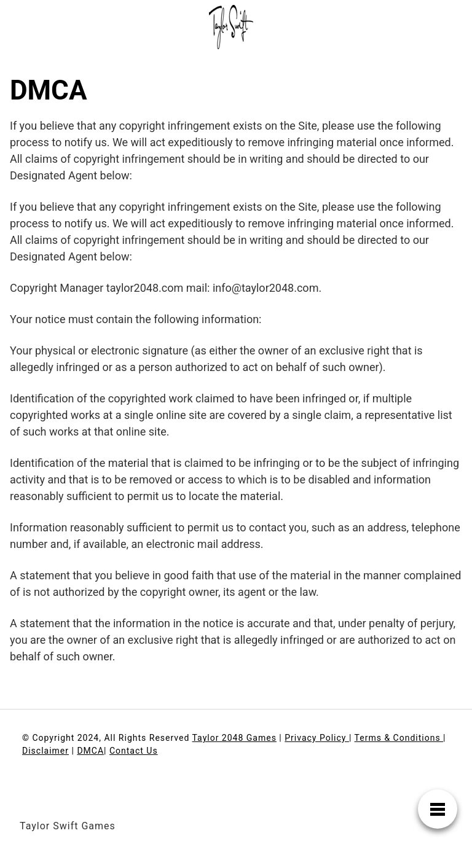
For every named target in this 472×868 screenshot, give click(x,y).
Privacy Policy (317, 738)
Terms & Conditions (399, 738)
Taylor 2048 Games (234, 738)
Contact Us (134, 751)
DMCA (90, 751)
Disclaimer (45, 751)
